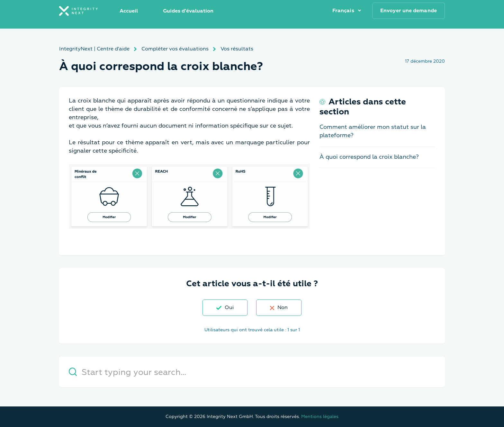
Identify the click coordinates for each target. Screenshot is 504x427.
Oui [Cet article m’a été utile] (229, 307)
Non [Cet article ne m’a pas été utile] (283, 307)
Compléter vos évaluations (175, 49)
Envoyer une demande (409, 11)
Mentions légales (320, 417)
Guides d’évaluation (188, 11)
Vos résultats (237, 49)
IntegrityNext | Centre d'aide (94, 49)
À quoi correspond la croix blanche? (369, 157)
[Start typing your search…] (252, 372)
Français (344, 11)
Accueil (129, 11)
